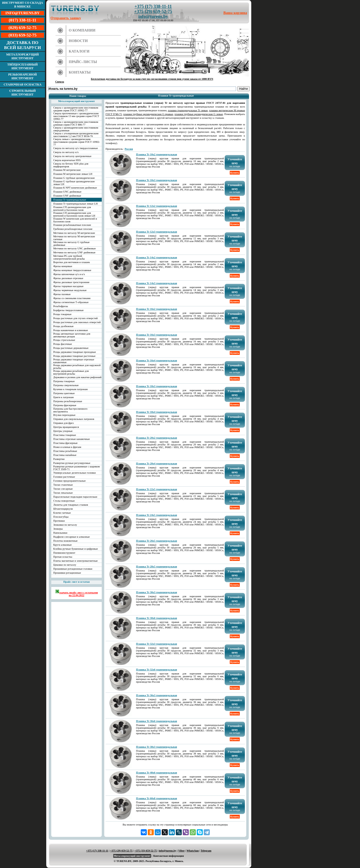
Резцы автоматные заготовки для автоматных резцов (72, 335)
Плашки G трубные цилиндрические (74, 178)
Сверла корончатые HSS (67, 160)
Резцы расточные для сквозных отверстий (77, 322)
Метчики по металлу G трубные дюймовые (71, 244)
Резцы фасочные (63, 344)
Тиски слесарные (63, 489)
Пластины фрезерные (65, 443)
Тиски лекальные (63, 493)
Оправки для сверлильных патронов (74, 419)
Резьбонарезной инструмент (23, 76)
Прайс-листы (83, 62)
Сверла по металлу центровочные (72, 156)
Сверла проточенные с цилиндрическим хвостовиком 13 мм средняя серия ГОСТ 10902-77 (76, 116)
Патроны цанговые (64, 393)
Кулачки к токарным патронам (70, 389)
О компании (82, 30)
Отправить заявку (66, 18)
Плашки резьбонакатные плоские (72, 225)
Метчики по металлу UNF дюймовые (74, 252)
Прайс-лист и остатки (76, 582)
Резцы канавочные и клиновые (71, 330)
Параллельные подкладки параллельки (75, 497)
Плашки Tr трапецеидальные (70, 200)
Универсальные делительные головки (74, 473)
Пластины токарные (65, 435)
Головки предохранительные (69, 481)
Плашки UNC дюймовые (67, 192)
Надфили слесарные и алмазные (71, 537)
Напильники (60, 533)
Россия (129, 149)
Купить (235, 173)
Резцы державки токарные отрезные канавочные (74, 361)
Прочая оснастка (63, 557)
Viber (181, 851)
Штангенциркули (63, 509)
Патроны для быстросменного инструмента (70, 410)
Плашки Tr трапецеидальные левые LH (75, 204)
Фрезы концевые (63, 266)
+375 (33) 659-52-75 (146, 851)
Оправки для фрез (63, 423)
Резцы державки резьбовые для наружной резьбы (77, 367)
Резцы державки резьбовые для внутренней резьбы (71, 372)
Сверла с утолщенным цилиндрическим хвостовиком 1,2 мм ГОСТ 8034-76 (76, 135)
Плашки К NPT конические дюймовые (75, 188)
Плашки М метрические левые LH (73, 174)
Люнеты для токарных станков (71, 505)
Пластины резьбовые (65, 451)
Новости (78, 41)
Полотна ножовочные (65, 541)
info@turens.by (153, 17)
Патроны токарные (64, 381)
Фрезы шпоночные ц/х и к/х (69, 274)
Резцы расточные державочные (71, 348)
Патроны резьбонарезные (68, 401)
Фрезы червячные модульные (70, 290)
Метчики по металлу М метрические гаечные (74, 238)
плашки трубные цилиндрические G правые (148, 114)
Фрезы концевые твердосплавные (72, 270)
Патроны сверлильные (66, 385)
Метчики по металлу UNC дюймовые (74, 248)
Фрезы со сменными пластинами (72, 298)
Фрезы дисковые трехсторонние (71, 282)
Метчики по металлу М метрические (74, 233)
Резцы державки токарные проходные (75, 352)
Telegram (206, 851)
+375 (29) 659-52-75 (153, 12)
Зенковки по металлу (65, 525)
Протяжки (59, 521)
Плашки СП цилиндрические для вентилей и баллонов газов (72, 209)
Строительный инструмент (22, 93)
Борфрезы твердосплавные (68, 310)
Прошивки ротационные (67, 573)
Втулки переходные (64, 415)
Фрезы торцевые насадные (68, 286)
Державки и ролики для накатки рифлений (77, 377)
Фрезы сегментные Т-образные (71, 302)
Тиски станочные (63, 485)
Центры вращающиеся (66, 427)
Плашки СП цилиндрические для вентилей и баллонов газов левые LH (74, 214)
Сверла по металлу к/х (66, 152)
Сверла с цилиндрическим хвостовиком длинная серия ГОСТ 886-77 (76, 123)
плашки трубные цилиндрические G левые (199, 114)
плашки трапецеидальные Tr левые (188, 110)
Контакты (80, 72)
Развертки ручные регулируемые (72, 463)
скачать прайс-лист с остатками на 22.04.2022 (77, 593)
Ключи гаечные (62, 513)
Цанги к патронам (63, 397)
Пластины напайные (65, 455)
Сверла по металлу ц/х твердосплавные (75, 148)
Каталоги (79, 51)
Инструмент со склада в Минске (22, 5)
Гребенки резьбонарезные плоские (73, 229)
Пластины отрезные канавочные (71, 439)
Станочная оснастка (22, 85)
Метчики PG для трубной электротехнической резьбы (69, 257)
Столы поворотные (64, 501)
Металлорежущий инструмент (22, 56)
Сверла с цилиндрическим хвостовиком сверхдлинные (76, 129)
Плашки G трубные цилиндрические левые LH (74, 183)
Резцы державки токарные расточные (74, 356)
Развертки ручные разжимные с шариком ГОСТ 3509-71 (76, 468)
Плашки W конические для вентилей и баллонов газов (75, 220)
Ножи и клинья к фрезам (67, 447)
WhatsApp (193, 851)
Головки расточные (64, 477)
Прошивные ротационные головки (73, 569)
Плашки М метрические (67, 170)
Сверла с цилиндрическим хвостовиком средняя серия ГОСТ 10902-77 (76, 109)
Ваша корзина (235, 13)
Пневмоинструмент (64, 553)
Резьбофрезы (61, 306)
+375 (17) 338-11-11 (153, 7)
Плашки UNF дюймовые (67, 196)
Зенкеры (58, 529)
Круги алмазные (62, 545)
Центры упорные (63, 431)
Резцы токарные (62, 314)
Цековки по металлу (65, 565)
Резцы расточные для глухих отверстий (75, 318)
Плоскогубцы (61, 517)
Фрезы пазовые (62, 294)
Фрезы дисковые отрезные (68, 278)
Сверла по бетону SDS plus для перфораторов (71, 165)
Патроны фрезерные (65, 405)
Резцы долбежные (63, 326)
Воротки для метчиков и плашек (72, 262)
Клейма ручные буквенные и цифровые (76, 549)
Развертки (59, 459)
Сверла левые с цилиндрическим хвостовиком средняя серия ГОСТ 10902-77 (77, 142)
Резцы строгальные (64, 340)
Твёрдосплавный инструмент (22, 66)
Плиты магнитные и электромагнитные (75, 561)
